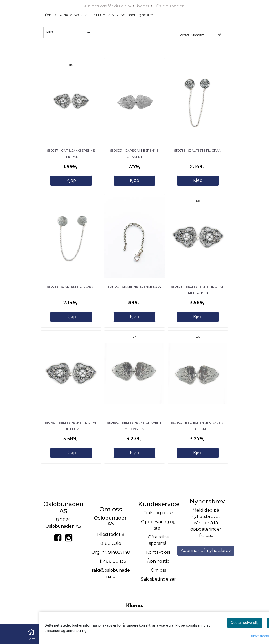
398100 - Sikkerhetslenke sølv (134, 286)
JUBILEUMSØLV (100, 15)
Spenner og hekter (135, 15)
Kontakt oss (158, 552)
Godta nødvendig (245, 623)
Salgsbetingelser (158, 579)
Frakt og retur (158, 513)
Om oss (158, 570)
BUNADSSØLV (69, 15)
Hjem (48, 15)
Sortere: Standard (191, 35)
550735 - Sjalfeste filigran (198, 150)
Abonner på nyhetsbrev (206, 550)
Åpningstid (158, 561)
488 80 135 (115, 561)
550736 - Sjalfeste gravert (71, 286)
